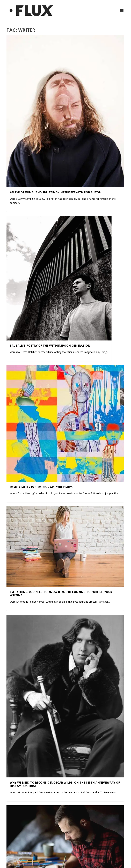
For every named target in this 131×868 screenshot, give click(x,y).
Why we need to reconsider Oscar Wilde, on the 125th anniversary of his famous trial (65, 784)
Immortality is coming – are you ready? (42, 487)
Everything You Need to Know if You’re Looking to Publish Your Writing (61, 594)
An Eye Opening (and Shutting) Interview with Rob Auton (56, 192)
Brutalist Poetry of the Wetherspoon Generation (50, 345)
